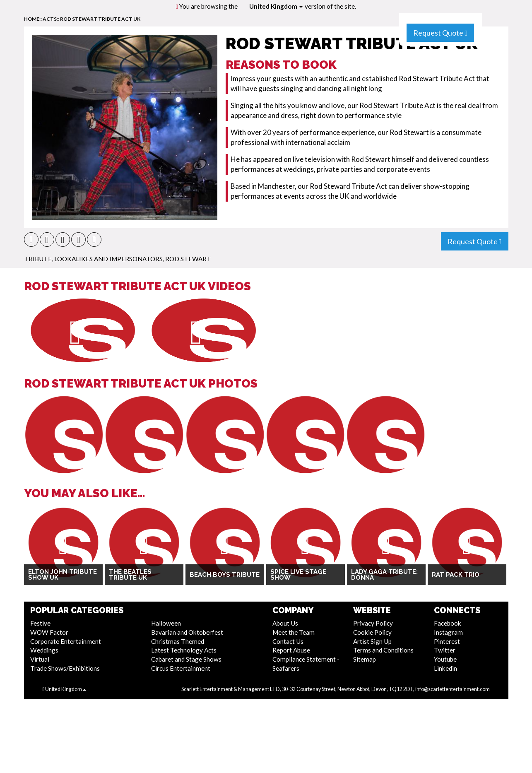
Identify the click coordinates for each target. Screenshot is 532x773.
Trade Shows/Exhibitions (65, 668)
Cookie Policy (372, 632)
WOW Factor (49, 632)
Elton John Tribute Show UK (63, 575)
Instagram (448, 632)
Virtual (40, 659)
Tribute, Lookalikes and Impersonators (93, 259)
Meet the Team (294, 632)
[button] (31, 240)
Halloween (166, 623)
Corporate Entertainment (66, 641)
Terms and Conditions (383, 650)
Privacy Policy (373, 623)
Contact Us (288, 641)
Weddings (44, 650)
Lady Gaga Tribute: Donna (384, 575)
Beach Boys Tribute (225, 575)
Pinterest (447, 641)
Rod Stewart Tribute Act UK (100, 19)
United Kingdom (276, 6)
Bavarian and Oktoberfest (187, 632)
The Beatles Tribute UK (130, 575)
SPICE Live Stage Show (298, 575)
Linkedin (445, 668)
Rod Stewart (188, 259)
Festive (40, 623)
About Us (285, 623)
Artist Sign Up (372, 641)
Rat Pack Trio (456, 575)
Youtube (445, 659)
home (32, 19)
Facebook (448, 623)
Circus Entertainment (181, 668)
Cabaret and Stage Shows (186, 659)
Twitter (445, 650)
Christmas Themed (178, 641)
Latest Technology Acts (184, 650)
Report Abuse (291, 650)
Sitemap (365, 659)
